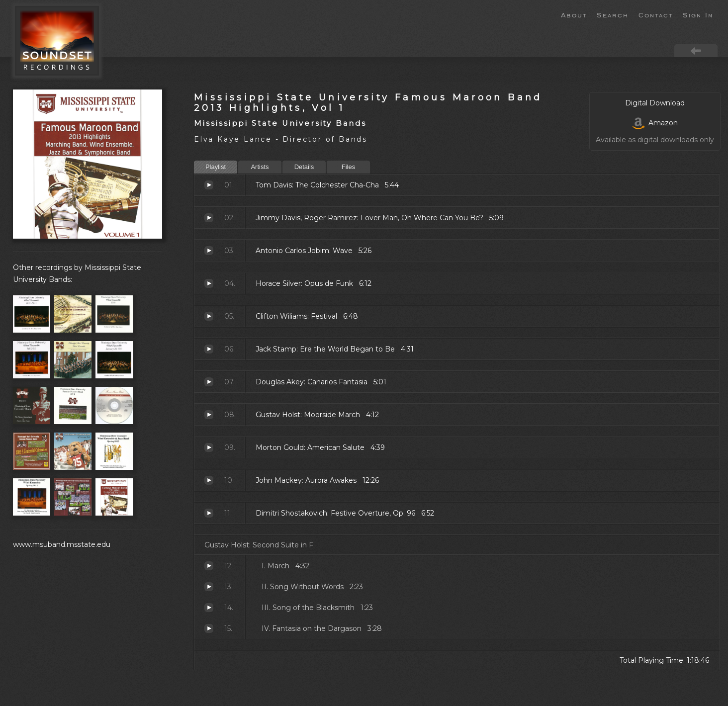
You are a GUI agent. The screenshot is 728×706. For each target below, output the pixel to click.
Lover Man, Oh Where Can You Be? (209, 218)
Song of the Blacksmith (209, 608)
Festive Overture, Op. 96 (209, 513)
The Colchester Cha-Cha (209, 185)
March (209, 566)
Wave (209, 251)
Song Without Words (209, 587)
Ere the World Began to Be (209, 349)
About (574, 14)
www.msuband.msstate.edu (62, 544)
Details (304, 167)
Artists (260, 167)
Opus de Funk (209, 283)
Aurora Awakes (209, 480)
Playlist (216, 167)
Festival (209, 316)
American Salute (209, 447)
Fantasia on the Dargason (209, 628)
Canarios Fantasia (209, 382)
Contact (656, 14)
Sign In (698, 14)
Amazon (655, 123)
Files (348, 167)
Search (613, 14)
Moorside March (209, 415)
